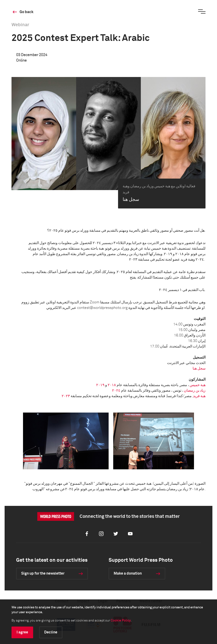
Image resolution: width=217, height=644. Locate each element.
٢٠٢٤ (116, 390)
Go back (26, 12)
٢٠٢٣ (66, 396)
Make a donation (128, 573)
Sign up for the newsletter (43, 573)
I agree (22, 632)
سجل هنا (199, 368)
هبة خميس (198, 385)
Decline (51, 632)
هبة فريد (199, 396)
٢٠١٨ (112, 385)
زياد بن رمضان (195, 390)
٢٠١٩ (100, 385)
